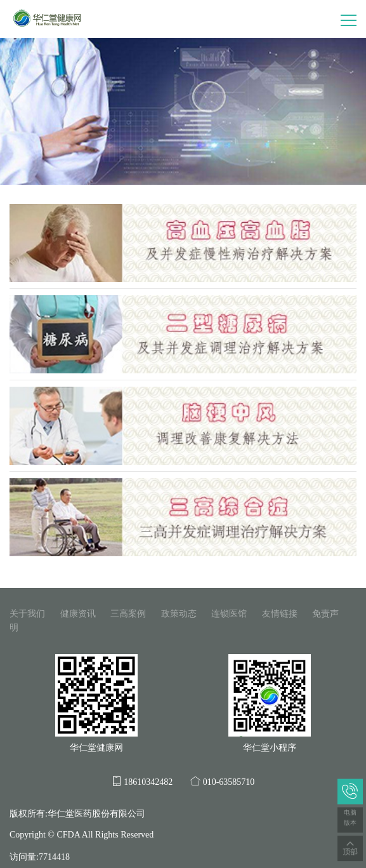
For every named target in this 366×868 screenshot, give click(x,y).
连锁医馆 (229, 614)
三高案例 (128, 614)
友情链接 (280, 614)
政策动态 (179, 614)
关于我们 (27, 614)
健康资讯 (78, 614)
